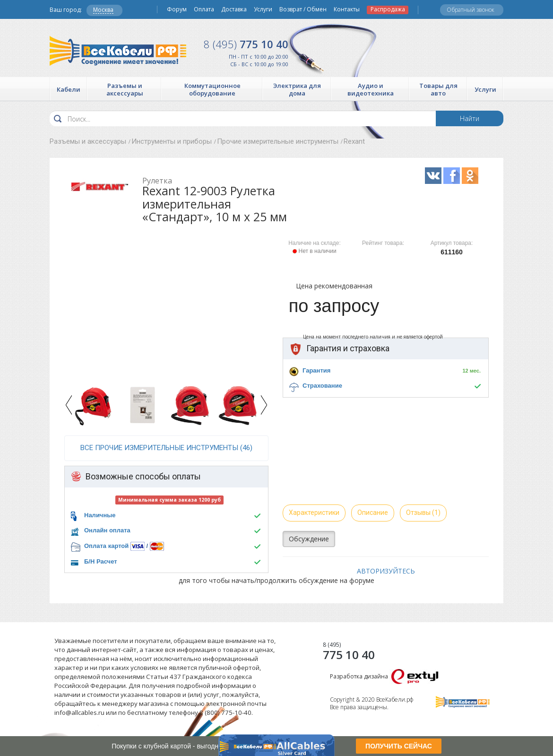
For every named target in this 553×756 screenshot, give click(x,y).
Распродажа (388, 9)
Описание (373, 513)
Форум (177, 9)
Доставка (234, 9)
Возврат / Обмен (303, 9)
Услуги (263, 9)
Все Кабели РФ (118, 51)
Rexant (354, 141)
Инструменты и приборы (172, 141)
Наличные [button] (100, 515)
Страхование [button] (322, 386)
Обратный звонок (471, 10)
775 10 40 (246, 44)
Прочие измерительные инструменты (278, 141)
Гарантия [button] (316, 370)
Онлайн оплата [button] (107, 530)
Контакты (347, 9)
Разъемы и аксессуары (88, 141)
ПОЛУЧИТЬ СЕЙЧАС (399, 746)
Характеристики (314, 513)
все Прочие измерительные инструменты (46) (166, 448)
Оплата (204, 9)
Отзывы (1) (423, 513)
